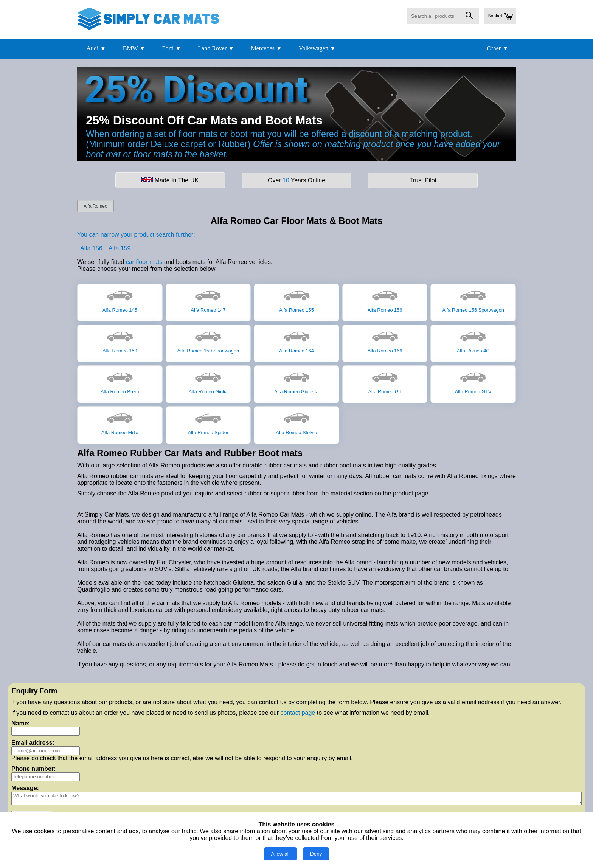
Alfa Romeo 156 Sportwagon (473, 300)
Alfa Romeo (95, 206)
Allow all (280, 854)
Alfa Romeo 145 (120, 300)
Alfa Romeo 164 (296, 341)
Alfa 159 (120, 248)
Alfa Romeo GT (385, 382)
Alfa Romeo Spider (208, 422)
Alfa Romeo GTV (473, 382)
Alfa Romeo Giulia (208, 382)
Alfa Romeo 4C (473, 341)
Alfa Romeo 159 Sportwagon (208, 341)
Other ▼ (498, 48)
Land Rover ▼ (216, 48)
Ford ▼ (172, 48)
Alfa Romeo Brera (120, 382)
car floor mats (144, 262)
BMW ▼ (134, 48)
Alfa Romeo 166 (385, 341)
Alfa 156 (91, 248)
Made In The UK (170, 180)
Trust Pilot (423, 180)
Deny (316, 854)
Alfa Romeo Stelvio (297, 422)
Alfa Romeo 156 (385, 300)
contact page (298, 713)
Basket (500, 16)
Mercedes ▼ (267, 48)
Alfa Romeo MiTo (120, 422)
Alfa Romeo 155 (296, 300)
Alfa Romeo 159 (120, 341)
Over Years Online (296, 180)
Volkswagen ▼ (317, 48)
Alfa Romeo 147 (208, 300)
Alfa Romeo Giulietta (296, 382)
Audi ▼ (96, 48)
